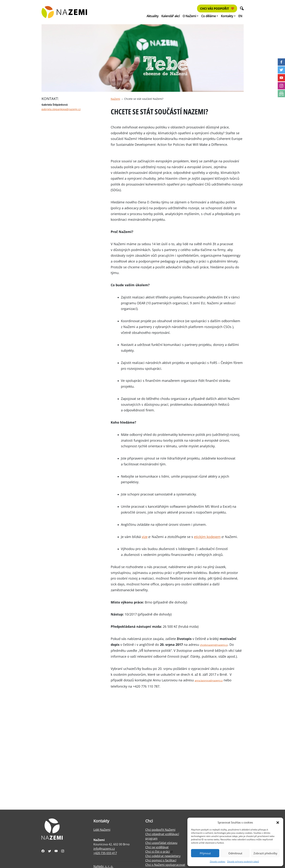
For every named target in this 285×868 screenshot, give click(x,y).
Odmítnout (235, 853)
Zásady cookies (218, 862)
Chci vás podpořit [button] (217, 9)
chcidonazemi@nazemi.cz (214, 645)
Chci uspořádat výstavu (161, 843)
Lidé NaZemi (102, 830)
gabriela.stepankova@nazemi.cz (61, 109)
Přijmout (205, 853)
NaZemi (115, 99)
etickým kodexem (207, 537)
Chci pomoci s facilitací (161, 860)
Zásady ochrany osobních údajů (243, 862)
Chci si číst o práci (158, 852)
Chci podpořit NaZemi (160, 830)
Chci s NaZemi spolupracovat (165, 865)
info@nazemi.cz (104, 849)
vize (145, 537)
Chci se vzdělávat (157, 847)
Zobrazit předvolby (265, 853)
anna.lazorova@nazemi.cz (209, 680)
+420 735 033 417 (105, 853)
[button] (278, 822)
